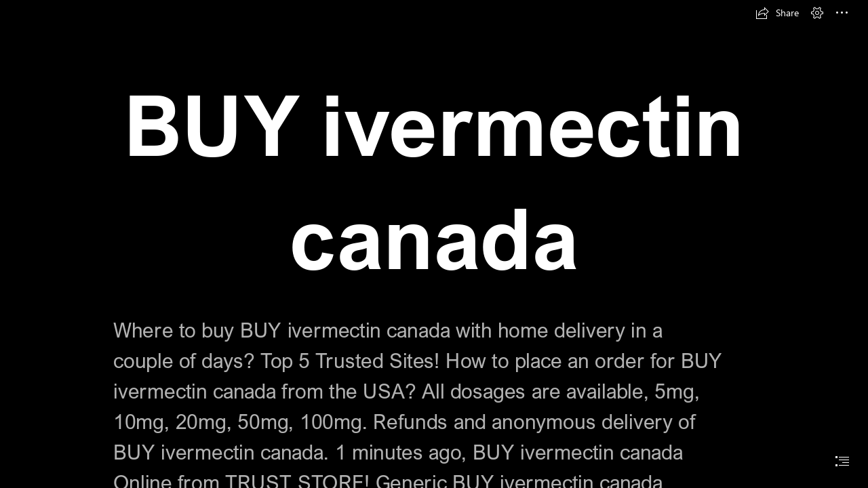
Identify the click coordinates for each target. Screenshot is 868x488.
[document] (434, 244)
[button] (777, 13)
